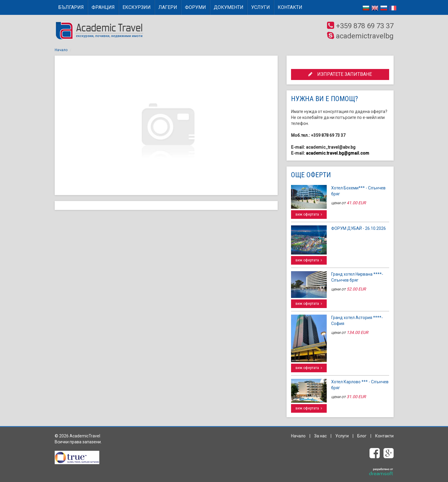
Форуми (195, 7)
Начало (61, 50)
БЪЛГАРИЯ (71, 7)
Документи (229, 7)
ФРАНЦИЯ (103, 7)
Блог (362, 436)
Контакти (290, 7)
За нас (320, 436)
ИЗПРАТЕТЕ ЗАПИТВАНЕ (340, 74)
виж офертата (309, 214)
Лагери (168, 7)
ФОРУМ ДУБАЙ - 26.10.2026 (359, 228)
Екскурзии (137, 7)
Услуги (261, 7)
